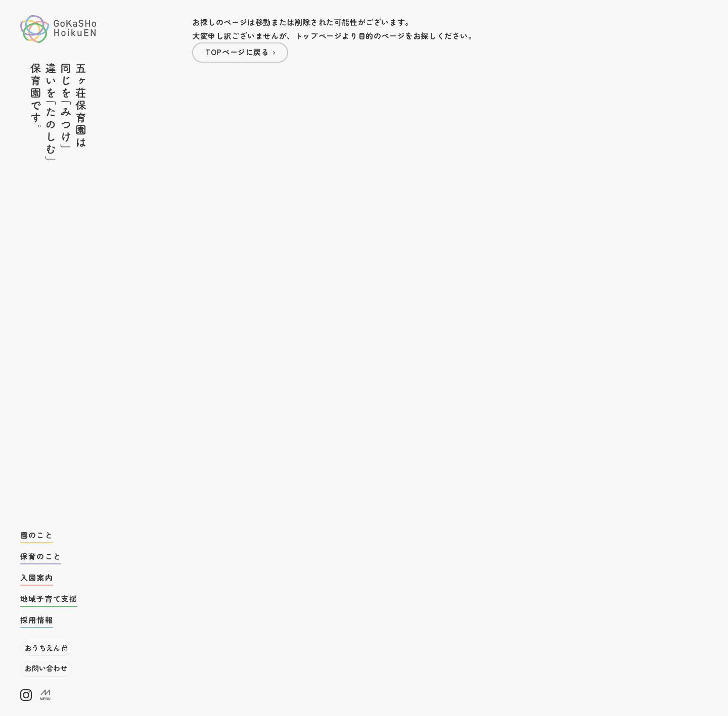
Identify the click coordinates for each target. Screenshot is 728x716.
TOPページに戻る (237, 52)
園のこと (37, 535)
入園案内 (37, 577)
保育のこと (41, 556)
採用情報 (37, 620)
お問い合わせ (46, 668)
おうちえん (42, 648)
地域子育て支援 (49, 599)
